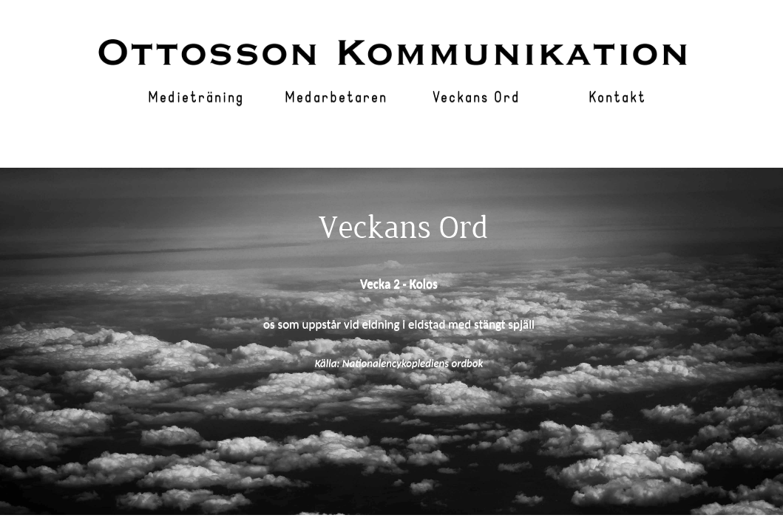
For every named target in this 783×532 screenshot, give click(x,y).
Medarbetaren (336, 98)
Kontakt (617, 98)
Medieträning (196, 98)
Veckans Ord (477, 98)
